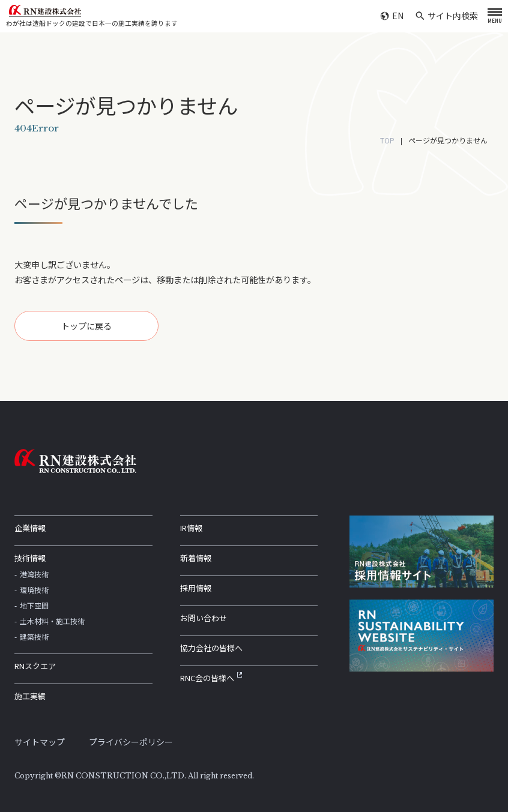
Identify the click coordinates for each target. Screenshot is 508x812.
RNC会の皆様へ (211, 678)
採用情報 (196, 588)
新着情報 (196, 558)
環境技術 (34, 590)
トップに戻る (86, 326)
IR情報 (191, 528)
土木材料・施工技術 (52, 621)
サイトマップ (40, 742)
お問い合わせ (204, 618)
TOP (387, 140)
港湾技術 (34, 574)
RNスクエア (35, 666)
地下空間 (34, 605)
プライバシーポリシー (131, 742)
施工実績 (30, 696)
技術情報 (30, 558)
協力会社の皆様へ (211, 648)
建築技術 (34, 636)
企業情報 (30, 528)
